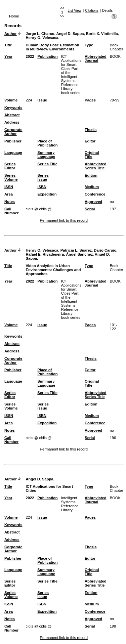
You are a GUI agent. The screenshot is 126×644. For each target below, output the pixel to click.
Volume (11, 100)
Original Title (92, 155)
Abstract (12, 115)
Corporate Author (13, 132)
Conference (95, 194)
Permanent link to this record (64, 220)
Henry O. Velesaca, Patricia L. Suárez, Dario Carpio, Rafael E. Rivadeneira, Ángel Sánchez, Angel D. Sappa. (71, 254)
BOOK (115, 56)
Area (9, 194)
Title (8, 45)
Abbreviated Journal (96, 58)
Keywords (13, 108)
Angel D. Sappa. (40, 479)
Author (11, 34)
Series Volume (11, 177)
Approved (93, 202)
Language (13, 153)
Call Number (11, 211)
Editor (90, 141)
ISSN (9, 187)
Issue (42, 100)
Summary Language (46, 155)
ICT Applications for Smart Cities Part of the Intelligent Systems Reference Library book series (71, 75)
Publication (47, 56)
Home (14, 16)
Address (12, 122)
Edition (91, 175)
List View (75, 11)
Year (8, 56)
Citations (92, 11)
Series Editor (10, 166)
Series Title (47, 164)
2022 (30, 56)
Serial (90, 209)
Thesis (91, 130)
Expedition (47, 194)
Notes (10, 202)
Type (89, 45)
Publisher (13, 141)
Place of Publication (47, 143)
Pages (90, 100)
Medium (92, 187)
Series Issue (43, 177)
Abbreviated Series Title (96, 166)
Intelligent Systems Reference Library (70, 504)
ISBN (42, 187)
